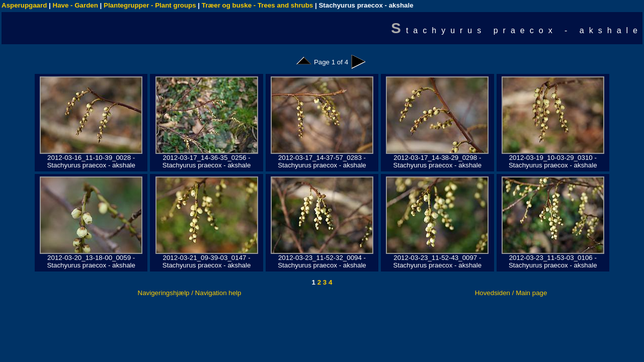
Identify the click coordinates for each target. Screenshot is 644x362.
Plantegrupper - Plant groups (150, 5)
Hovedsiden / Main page (511, 293)
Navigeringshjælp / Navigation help (190, 293)
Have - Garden (75, 5)
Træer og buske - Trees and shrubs (257, 5)
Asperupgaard (24, 5)
